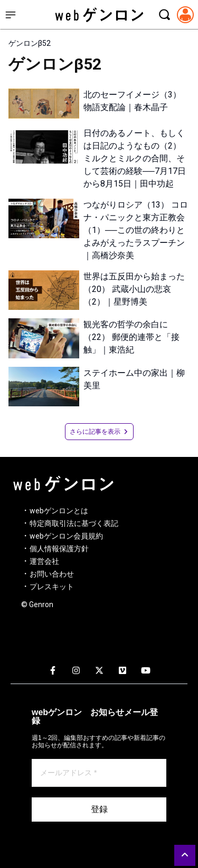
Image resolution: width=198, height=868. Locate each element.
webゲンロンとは (59, 511)
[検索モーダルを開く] (164, 15)
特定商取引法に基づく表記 (74, 523)
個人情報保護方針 (59, 549)
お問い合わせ (52, 574)
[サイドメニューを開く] (11, 15)
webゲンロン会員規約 (66, 536)
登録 (99, 809)
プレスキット (52, 587)
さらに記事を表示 (99, 432)
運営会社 (44, 561)
